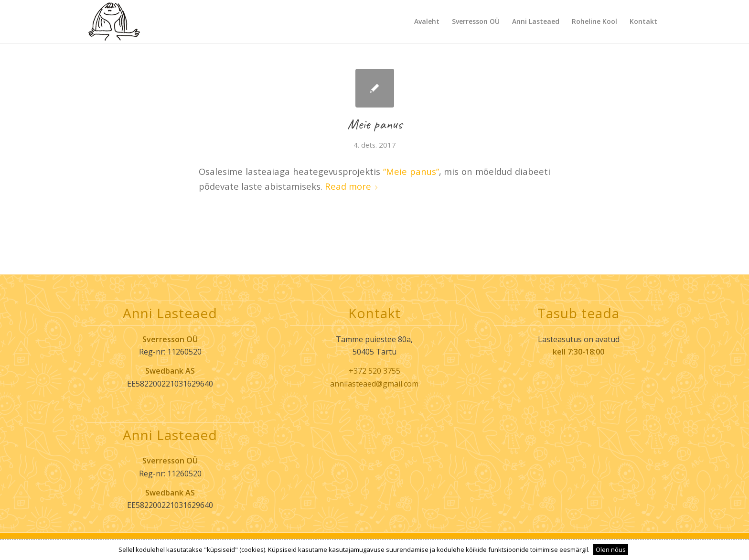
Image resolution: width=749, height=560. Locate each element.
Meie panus (375, 124)
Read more (353, 186)
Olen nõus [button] (611, 549)
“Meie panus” (411, 171)
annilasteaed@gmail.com (374, 384)
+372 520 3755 (374, 371)
